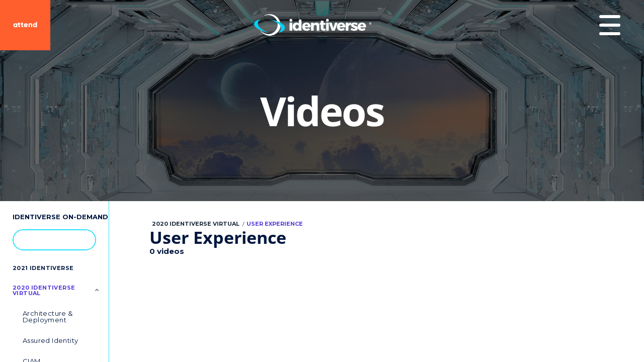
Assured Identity (50, 340)
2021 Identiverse (43, 268)
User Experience (275, 224)
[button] (83, 239)
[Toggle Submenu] (97, 290)
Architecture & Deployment (48, 316)
